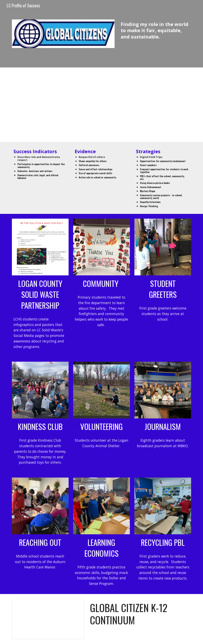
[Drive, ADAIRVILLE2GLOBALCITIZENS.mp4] (102, 105)
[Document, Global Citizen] (48, 619)
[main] (155, 30)
